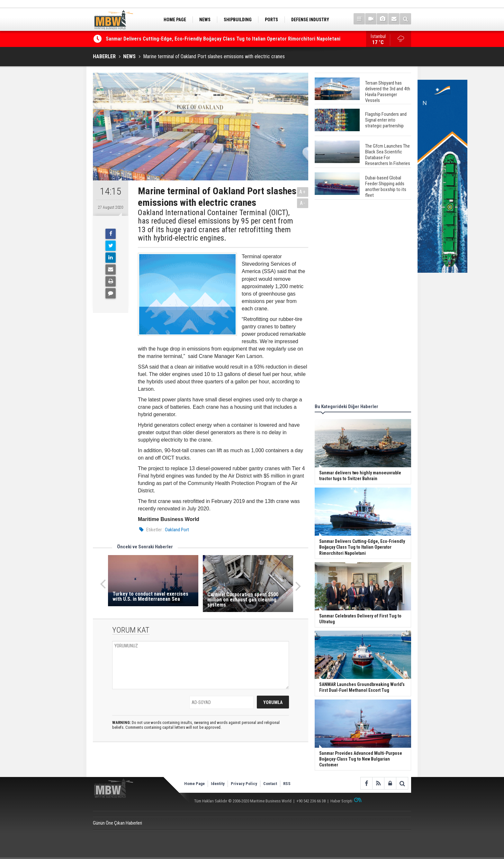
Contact (270, 784)
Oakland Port (177, 530)
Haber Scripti (341, 801)
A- (303, 203)
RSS (287, 784)
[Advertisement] (363, 303)
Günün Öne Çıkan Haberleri (117, 823)
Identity (218, 784)
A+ (303, 192)
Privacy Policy (244, 784)
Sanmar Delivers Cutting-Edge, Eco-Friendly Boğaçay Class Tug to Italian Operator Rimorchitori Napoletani (223, 39)
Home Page (194, 784)
